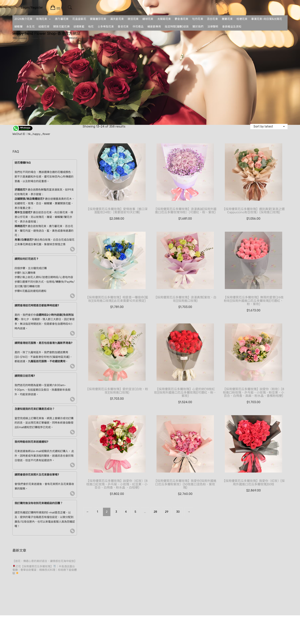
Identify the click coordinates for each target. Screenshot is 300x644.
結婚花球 (44, 27)
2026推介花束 (23, 19)
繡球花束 (148, 19)
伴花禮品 (138, 27)
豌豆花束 (133, 19)
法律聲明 (213, 27)
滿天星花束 (117, 19)
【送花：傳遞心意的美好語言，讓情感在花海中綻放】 (45, 561)
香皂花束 (123, 27)
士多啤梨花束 (106, 27)
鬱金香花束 (182, 19)
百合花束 (212, 19)
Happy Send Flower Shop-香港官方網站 (46, 33)
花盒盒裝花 (79, 19)
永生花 (31, 27)
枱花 (91, 27)
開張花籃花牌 (61, 27)
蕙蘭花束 (227, 19)
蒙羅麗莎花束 (98, 19)
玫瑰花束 (44, 19)
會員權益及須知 (232, 27)
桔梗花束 (242, 19)
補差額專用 (154, 27)
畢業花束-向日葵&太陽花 (267, 19)
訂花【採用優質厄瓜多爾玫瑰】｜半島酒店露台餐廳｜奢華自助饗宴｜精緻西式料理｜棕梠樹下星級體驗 (45, 570)
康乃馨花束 (62, 19)
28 (155, 512)
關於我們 (198, 27)
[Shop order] (269, 126)
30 (178, 512)
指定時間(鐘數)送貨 (177, 27)
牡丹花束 (198, 19)
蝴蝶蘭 (18, 27)
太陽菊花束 (164, 19)
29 (167, 512)
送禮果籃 (79, 27)
